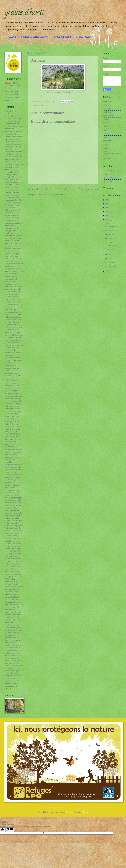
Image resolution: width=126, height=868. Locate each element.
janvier (111, 266)
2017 (108, 223)
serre (46, 105)
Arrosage (111, 249)
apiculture (107, 105)
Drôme (106, 119)
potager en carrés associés (35, 37)
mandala (106, 134)
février (111, 262)
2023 (108, 200)
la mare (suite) (113, 245)
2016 (108, 271)
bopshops (70, 812)
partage (106, 137)
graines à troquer (109, 174)
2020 (108, 212)
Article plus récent (38, 189)
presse (105, 152)
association (107, 108)
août (110, 234)
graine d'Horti (13, 83)
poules (105, 148)
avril (110, 254)
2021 (108, 208)
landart (106, 130)
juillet (110, 238)
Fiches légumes (84, 37)
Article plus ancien (88, 189)
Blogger (85, 812)
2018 (108, 220)
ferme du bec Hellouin (111, 171)
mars (110, 258)
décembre (112, 227)
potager (41, 105)
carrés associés (108, 116)
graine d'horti (24, 13)
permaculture (108, 141)
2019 (108, 216)
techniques (107, 159)
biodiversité (107, 112)
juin (110, 242)
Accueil (12, 37)
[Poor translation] (10, 830)
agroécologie (108, 101)
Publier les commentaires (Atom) (51, 195)
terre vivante (108, 181)
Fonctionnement (62, 37)
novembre (112, 231)
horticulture (107, 123)
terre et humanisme (110, 178)
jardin (105, 126)
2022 (108, 204)
